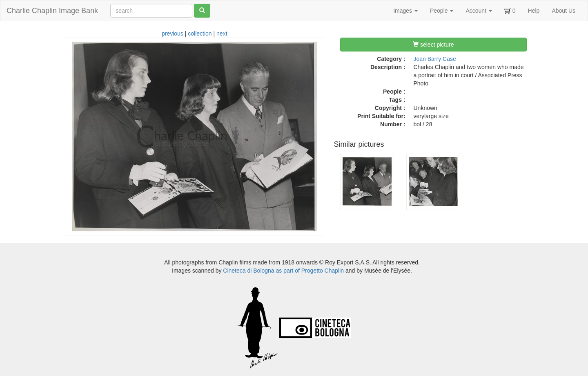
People (442, 11)
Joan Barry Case (435, 59)
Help (534, 11)
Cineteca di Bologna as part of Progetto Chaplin (283, 271)
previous (173, 34)
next (222, 34)
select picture (433, 45)
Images (405, 11)
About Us (563, 11)
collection (200, 34)
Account (479, 11)
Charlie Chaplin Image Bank (52, 11)
